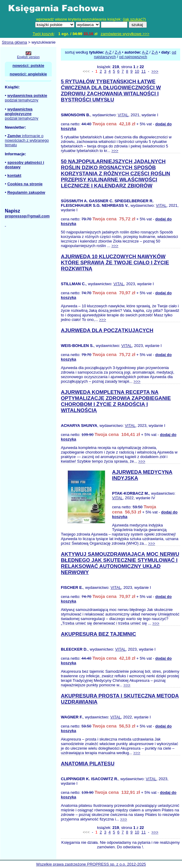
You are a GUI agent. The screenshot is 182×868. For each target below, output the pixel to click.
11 (144, 71)
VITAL (123, 115)
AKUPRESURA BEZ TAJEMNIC (98, 634)
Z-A (118, 52)
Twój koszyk (43, 34)
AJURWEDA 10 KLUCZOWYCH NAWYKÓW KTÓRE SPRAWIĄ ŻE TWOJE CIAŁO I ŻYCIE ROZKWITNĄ (115, 263)
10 (137, 71)
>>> (155, 71)
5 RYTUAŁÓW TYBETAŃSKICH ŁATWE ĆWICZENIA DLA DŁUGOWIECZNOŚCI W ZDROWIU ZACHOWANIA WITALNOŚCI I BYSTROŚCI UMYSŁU (111, 91)
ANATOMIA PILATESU (88, 764)
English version (28, 57)
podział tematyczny (22, 100)
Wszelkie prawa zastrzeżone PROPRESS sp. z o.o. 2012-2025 (91, 864)
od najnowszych (133, 57)
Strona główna (14, 42)
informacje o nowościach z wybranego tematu (27, 140)
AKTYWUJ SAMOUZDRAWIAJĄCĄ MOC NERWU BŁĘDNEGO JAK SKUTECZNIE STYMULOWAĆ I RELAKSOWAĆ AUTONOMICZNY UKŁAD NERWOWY (120, 563)
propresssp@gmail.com (27, 216)
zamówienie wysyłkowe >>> (125, 34)
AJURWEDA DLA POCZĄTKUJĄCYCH (107, 330)
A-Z (108, 52)
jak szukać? (134, 19)
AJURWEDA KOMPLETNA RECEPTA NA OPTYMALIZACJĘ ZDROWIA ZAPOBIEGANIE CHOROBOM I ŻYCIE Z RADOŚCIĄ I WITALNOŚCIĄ (116, 401)
